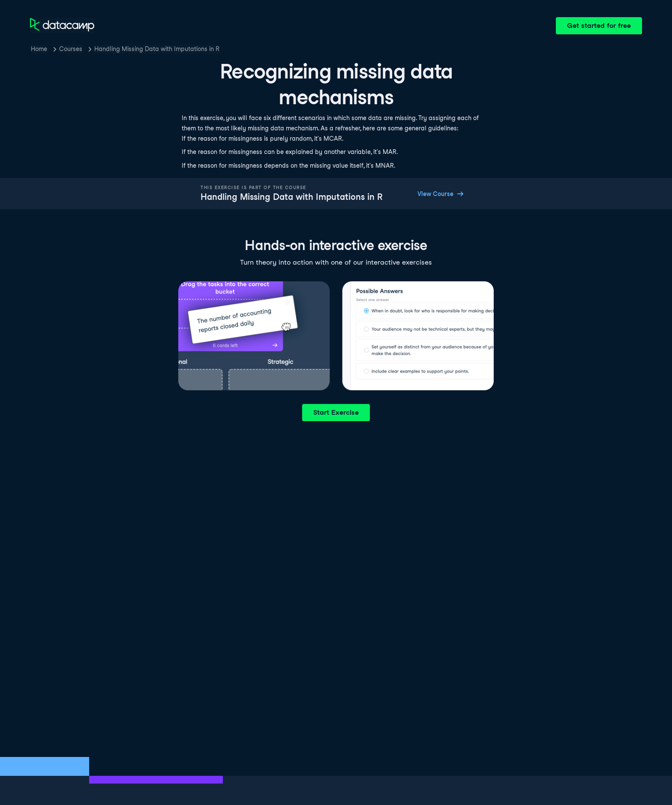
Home (39, 49)
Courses (71, 49)
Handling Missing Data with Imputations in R (157, 49)
